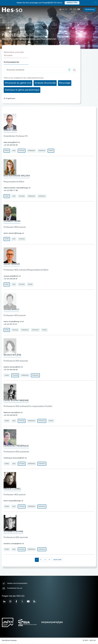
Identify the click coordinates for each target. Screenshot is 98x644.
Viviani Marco (11, 310)
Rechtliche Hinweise (9, 641)
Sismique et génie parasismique (22, 90)
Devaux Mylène (12, 355)
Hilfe (64, 10)
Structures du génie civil (18, 83)
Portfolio (51, 151)
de (79, 10)
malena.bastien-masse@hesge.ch (17, 188)
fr (71, 10)
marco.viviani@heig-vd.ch (14, 322)
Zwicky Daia (10, 130)
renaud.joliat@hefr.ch (12, 276)
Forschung (22, 151)
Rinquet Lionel (12, 489)
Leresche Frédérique (16, 446)
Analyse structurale (45, 83)
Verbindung (90, 9)
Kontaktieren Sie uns (12, 589)
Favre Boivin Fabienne (16, 401)
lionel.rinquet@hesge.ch (13, 501)
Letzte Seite (57, 560)
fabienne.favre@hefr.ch (13, 413)
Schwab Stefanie (13, 532)
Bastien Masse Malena (17, 176)
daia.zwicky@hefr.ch (12, 142)
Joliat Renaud (12, 264)
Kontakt (7, 151)
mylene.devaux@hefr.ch (13, 367)
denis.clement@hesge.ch (14, 233)
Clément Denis (12, 221)
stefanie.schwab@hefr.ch (14, 544)
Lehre (14, 151)
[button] (69, 70)
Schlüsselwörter (11, 62)
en (75, 10)
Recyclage (65, 83)
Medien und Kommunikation (15, 584)
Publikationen (31, 151)
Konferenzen (42, 151)
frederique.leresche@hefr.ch (15, 458)
